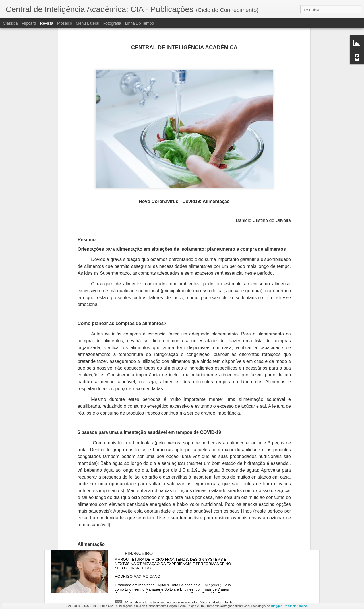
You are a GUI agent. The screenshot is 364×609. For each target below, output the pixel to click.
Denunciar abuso (295, 606)
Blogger (276, 606)
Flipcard (29, 23)
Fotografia (112, 23)
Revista (46, 23)
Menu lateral (88, 23)
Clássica (10, 23)
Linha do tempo (140, 23)
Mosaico (65, 23)
